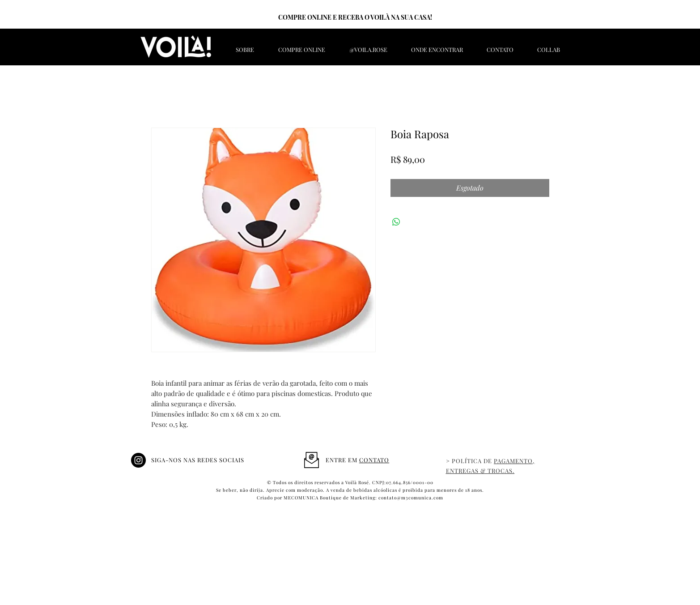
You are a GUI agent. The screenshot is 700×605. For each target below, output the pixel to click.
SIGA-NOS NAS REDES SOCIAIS (198, 460)
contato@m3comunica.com (411, 498)
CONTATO (374, 460)
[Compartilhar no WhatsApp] (396, 222)
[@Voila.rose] (138, 460)
